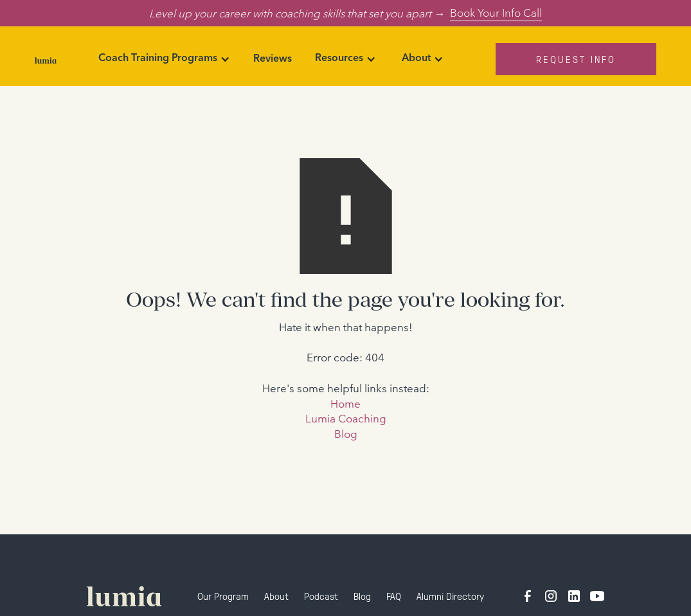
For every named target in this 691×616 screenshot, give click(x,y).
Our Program (223, 596)
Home (345, 403)
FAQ (394, 596)
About (276, 596)
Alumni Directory (450, 596)
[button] (164, 59)
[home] (46, 59)
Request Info (576, 59)
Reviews (273, 59)
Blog (346, 434)
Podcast (321, 596)
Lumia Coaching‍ (346, 418)
